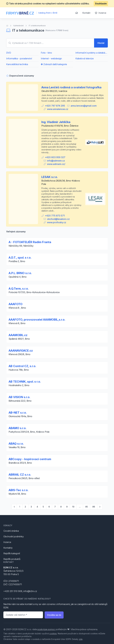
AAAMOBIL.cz (18, 335)
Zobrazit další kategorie (54, 64)
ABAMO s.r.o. (18, 428)
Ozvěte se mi (54, 615)
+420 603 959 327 (55, 157)
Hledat (101, 43)
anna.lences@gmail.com (84, 106)
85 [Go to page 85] (87, 507)
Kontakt (86, 13)
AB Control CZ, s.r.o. (22, 366)
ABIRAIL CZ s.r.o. (20, 475)
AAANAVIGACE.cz (21, 351)
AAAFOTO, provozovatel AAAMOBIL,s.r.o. (37, 320)
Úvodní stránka (11, 531)
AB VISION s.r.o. (19, 397)
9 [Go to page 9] (67, 507)
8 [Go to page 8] (61, 507)
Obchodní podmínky (14, 536)
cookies (53, 634)
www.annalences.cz (58, 109)
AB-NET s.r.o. (18, 413)
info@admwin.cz (56, 161)
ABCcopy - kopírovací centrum (30, 459)
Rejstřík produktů (12, 559)
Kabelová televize (85, 58)
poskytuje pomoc (46, 629)
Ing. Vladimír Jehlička (56, 122)
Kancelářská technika (17, 64)
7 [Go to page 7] (55, 507)
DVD (9, 53)
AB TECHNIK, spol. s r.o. (25, 382)
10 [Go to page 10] (73, 507)
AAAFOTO (16, 304)
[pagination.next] (100, 507)
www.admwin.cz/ (56, 164)
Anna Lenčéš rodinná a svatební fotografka (71, 87)
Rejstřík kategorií (12, 553)
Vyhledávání (18, 26)
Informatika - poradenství (19, 58)
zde (81, 639)
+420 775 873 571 (55, 216)
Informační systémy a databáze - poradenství (92, 53)
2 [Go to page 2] (25, 507)
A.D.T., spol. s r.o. (20, 258)
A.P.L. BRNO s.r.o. (20, 273)
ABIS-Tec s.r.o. (19, 490)
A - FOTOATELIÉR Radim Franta (30, 242)
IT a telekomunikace (37, 26)
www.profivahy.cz (57, 222)
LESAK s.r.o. (50, 177)
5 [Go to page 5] (43, 507)
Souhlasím (101, 4)
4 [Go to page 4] (37, 507)
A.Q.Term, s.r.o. (19, 289)
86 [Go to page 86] (94, 507)
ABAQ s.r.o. (16, 444)
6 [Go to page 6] (49, 507)
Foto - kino (46, 53)
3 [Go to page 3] (31, 507)
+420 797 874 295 (55, 106)
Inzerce (101, 13)
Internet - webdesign (51, 58)
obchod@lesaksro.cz (58, 219)
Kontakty (8, 548)
